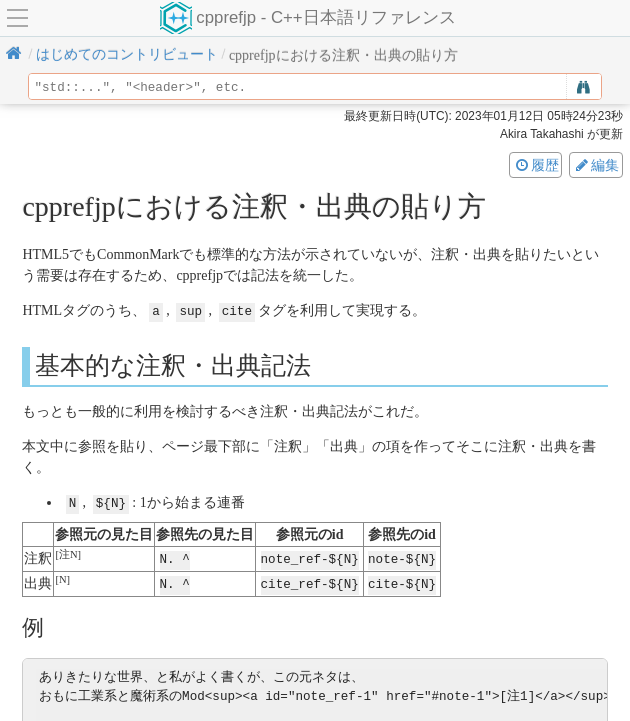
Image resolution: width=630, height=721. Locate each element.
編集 (596, 165)
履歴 (536, 165)
